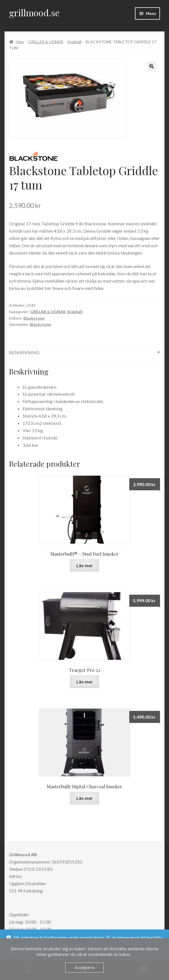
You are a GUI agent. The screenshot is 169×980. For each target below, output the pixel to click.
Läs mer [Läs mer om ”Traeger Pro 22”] (85, 682)
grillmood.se (34, 12)
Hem (20, 42)
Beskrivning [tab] (24, 352)
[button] (152, 66)
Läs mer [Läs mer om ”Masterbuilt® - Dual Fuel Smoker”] (85, 565)
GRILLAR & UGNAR (46, 42)
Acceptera (84, 967)
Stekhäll (74, 42)
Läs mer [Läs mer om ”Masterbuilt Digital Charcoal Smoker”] (85, 798)
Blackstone (34, 318)
